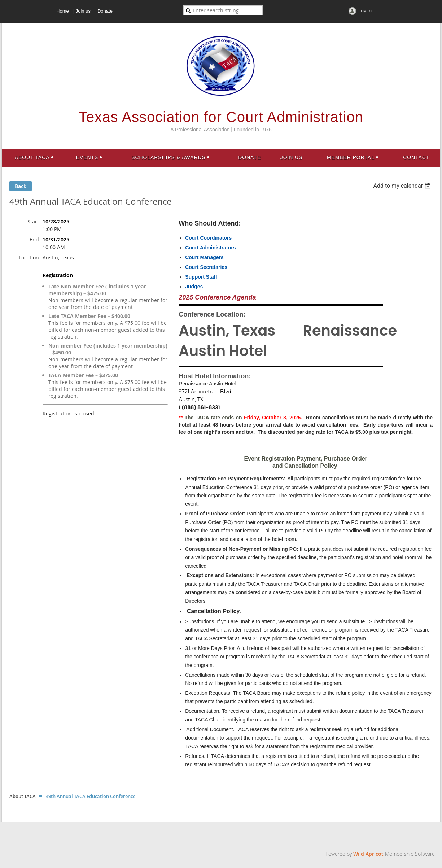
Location (29, 258)
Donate (105, 11)
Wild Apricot (368, 854)
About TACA (23, 796)
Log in (365, 10)
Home (63, 11)
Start (33, 221)
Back (21, 186)
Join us (83, 11)
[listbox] (403, 186)
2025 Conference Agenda (217, 297)
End (34, 239)
